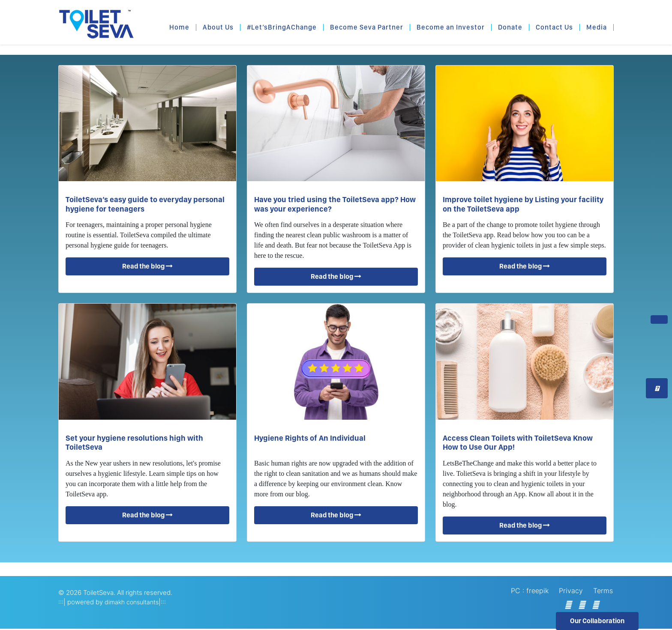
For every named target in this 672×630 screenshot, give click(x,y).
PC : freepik (530, 591)
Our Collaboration (597, 621)
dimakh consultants (132, 602)
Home (179, 27)
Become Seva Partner (367, 27)
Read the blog (147, 266)
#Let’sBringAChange (282, 27)
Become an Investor (451, 27)
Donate (510, 27)
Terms (603, 591)
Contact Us (554, 27)
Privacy (571, 591)
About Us (218, 27)
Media (597, 27)
